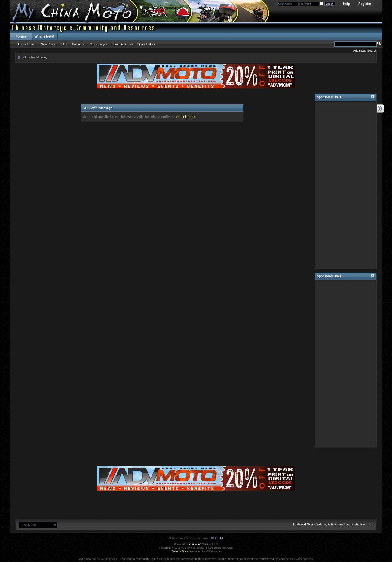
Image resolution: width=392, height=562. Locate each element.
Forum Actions (121, 44)
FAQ (64, 44)
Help (347, 4)
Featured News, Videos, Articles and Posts (323, 524)
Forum (21, 36)
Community (97, 44)
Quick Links (145, 44)
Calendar (78, 44)
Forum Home (27, 44)
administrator (186, 117)
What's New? (45, 36)
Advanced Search (365, 51)
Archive (361, 524)
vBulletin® (195, 544)
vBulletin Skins (179, 551)
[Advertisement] (345, 185)
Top (371, 524)
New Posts (48, 44)
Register (365, 4)
